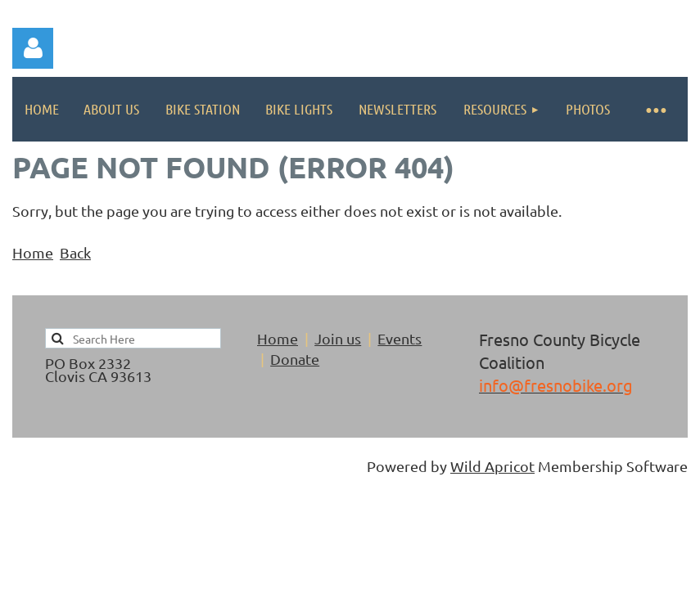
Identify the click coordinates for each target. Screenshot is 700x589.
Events (400, 338)
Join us (338, 338)
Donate (295, 359)
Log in (33, 48)
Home (33, 252)
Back (75, 252)
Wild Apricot (492, 466)
